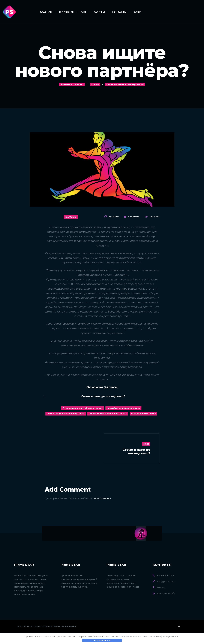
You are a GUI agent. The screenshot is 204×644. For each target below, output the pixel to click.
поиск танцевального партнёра (66, 414)
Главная (46, 12)
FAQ (84, 12)
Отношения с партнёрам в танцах (82, 408)
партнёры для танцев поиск (123, 408)
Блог (137, 12)
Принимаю (102, 640)
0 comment (134, 217)
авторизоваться (102, 498)
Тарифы (99, 12)
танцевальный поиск (143, 414)
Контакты (119, 12)
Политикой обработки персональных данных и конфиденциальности (144, 637)
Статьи (95, 84)
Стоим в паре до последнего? (103, 396)
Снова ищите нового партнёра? (108, 414)
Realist (115, 217)
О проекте (66, 12)
